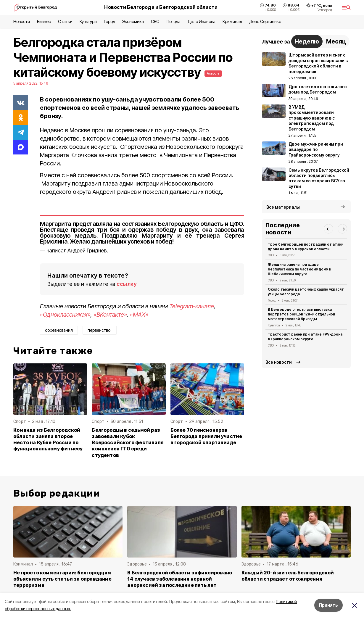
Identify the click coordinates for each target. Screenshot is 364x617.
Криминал (232, 21)
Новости (22, 21)
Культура (88, 21)
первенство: (100, 330)
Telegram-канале (192, 306)
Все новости (279, 362)
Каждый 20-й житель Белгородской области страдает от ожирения (288, 576)
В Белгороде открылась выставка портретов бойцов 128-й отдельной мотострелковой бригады (301, 314)
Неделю (307, 41)
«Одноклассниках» (65, 315)
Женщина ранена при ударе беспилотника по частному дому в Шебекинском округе (299, 269)
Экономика (133, 21)
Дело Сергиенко (265, 21)
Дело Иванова (201, 21)
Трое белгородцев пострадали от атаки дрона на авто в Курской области (306, 247)
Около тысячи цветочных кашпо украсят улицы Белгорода (306, 292)
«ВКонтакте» (110, 315)
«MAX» (139, 315)
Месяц (336, 41)
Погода (174, 21)
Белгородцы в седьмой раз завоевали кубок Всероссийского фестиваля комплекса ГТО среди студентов (128, 443)
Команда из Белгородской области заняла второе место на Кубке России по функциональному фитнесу (48, 439)
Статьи (65, 21)
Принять (328, 605)
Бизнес (44, 21)
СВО (155, 21)
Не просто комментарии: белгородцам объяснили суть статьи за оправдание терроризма (62, 579)
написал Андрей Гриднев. (77, 250)
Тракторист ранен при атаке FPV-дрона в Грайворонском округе (305, 337)
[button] (328, 229)
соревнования (59, 330)
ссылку (127, 284)
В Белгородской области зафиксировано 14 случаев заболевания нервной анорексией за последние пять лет (180, 579)
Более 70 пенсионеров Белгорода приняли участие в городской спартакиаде (206, 436)
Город (109, 21)
